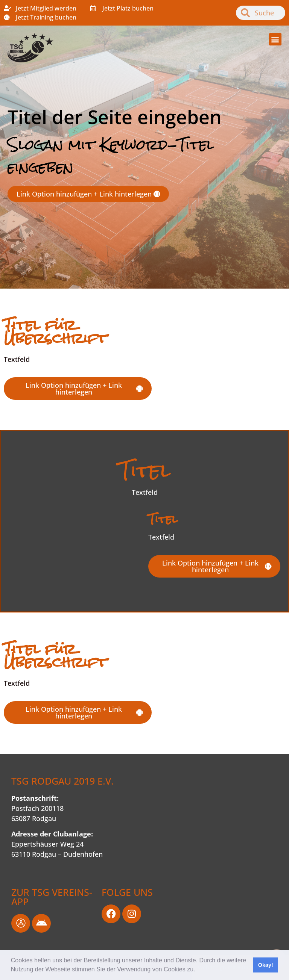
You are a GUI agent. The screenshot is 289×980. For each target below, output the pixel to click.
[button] (198, 970)
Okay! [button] (266, 965)
